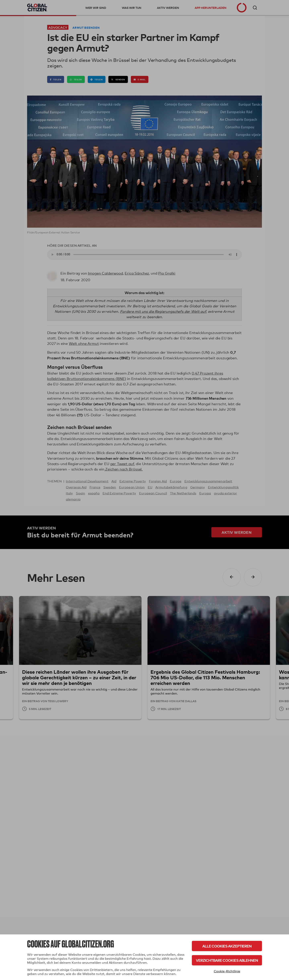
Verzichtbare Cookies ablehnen (227, 960)
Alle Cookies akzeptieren (227, 946)
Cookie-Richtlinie (227, 971)
